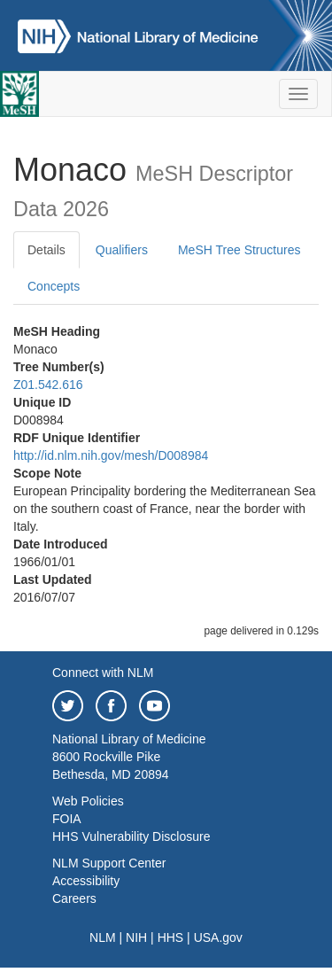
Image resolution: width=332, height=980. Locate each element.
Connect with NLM (103, 673)
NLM (103, 937)
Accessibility (86, 881)
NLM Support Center (109, 863)
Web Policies (88, 801)
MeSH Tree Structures (239, 250)
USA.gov (218, 937)
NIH (136, 937)
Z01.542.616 (48, 385)
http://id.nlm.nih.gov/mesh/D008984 (111, 455)
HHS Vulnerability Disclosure (131, 836)
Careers (74, 898)
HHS (171, 937)
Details (46, 250)
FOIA (67, 819)
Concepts (54, 286)
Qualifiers (122, 250)
